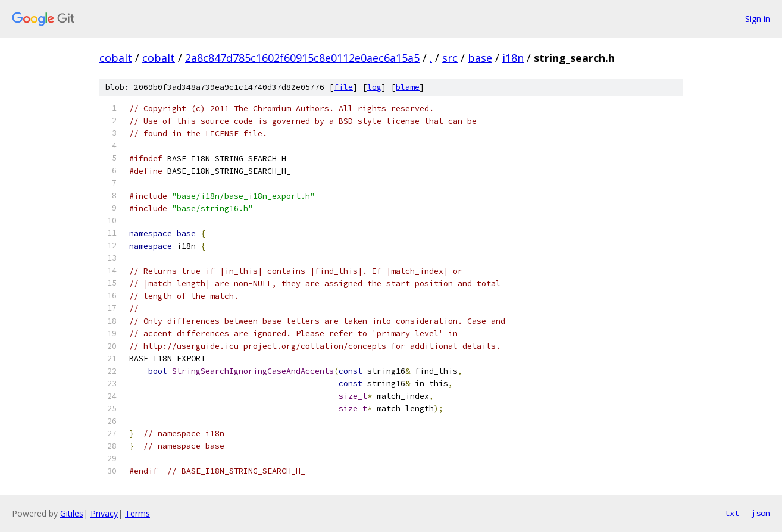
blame (408, 87)
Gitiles (72, 513)
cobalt (116, 58)
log (374, 87)
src (450, 58)
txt (732, 513)
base (480, 58)
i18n (513, 58)
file (343, 87)
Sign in (758, 19)
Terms (137, 513)
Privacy (104, 513)
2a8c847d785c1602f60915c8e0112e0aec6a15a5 (302, 58)
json (761, 513)
